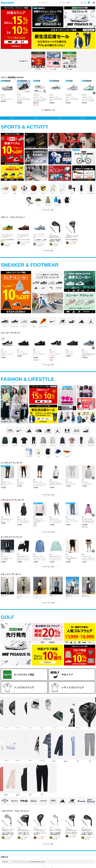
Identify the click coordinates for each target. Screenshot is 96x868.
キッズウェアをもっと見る (48, 567)
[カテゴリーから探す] (67, 3)
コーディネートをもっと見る (48, 603)
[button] (94, 93)
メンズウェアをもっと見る (48, 495)
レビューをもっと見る (48, 251)
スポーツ (12, 118)
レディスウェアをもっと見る (48, 532)
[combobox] (48, 3)
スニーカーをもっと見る (48, 365)
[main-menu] (94, 3)
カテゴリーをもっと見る (48, 210)
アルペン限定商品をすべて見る (48, 110)
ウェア (59, 118)
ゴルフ (83, 118)
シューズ (36, 118)
